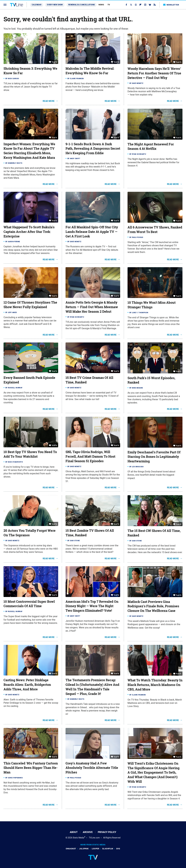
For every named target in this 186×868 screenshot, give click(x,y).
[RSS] (155, 5)
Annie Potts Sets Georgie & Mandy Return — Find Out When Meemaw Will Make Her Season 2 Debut (92, 307)
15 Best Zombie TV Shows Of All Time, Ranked (90, 533)
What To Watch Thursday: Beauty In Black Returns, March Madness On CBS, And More (155, 685)
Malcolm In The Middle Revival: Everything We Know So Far (90, 71)
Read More (49, 101)
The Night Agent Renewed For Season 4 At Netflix (151, 146)
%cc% (54, 62)
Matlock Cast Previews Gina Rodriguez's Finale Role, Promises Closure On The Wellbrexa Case (153, 606)
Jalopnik (84, 849)
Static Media (78, 838)
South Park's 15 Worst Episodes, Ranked (151, 380)
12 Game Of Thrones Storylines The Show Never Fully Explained (30, 305)
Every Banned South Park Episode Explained (29, 380)
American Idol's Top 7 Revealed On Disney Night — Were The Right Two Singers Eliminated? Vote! (92, 606)
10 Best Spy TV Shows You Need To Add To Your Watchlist (30, 454)
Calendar (37, 5)
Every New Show (55, 5)
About (74, 832)
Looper (95, 849)
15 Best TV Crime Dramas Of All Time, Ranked (89, 380)
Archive (88, 832)
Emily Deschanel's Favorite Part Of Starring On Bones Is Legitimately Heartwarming (154, 457)
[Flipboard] (140, 5)
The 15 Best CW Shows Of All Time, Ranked (154, 533)
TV (109, 5)
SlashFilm (108, 849)
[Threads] (136, 5)
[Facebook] (126, 5)
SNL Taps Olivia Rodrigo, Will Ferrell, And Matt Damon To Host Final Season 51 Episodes (90, 456)
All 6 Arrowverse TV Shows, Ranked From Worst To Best (155, 230)
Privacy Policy (107, 832)
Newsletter (171, 5)
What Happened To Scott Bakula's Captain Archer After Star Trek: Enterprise (29, 232)
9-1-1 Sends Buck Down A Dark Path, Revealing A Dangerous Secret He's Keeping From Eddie (93, 149)
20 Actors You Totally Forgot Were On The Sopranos (30, 533)
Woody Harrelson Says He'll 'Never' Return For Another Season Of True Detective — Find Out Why (154, 73)
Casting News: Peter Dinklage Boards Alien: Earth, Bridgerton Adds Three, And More (27, 685)
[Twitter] (131, 5)
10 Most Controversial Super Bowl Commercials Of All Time (29, 604)
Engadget (71, 849)
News (101, 5)
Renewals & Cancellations (82, 5)
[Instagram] (145, 5)
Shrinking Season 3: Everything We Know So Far (30, 71)
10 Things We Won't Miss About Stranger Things (152, 305)
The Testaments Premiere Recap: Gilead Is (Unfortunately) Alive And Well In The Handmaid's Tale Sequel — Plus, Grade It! (92, 687)
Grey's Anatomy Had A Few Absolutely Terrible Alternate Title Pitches (92, 768)
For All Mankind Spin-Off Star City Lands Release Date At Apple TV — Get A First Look (92, 232)
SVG (118, 849)
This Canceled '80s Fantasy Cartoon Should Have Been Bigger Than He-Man (31, 768)
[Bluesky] (150, 5)
